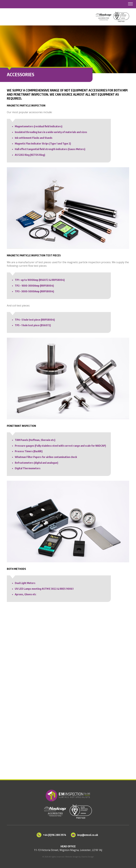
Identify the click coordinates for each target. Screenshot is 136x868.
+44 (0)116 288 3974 (55, 835)
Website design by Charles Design (80, 857)
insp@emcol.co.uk (88, 835)
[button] (130, 4)
